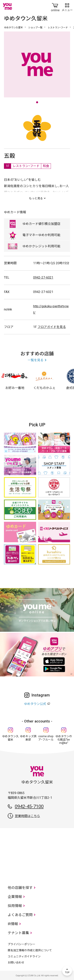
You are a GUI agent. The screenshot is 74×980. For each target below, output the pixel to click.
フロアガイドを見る (52, 327)
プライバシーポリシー (22, 944)
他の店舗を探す (20, 888)
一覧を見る (36, 360)
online (55, 6)
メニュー (67, 6)
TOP (67, 971)
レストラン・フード (58, 28)
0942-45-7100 (29, 806)
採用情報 (15, 906)
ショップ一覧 (35, 28)
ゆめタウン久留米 (13, 28)
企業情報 (15, 897)
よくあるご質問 (20, 915)
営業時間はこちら (27, 816)
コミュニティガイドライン (24, 956)
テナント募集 (18, 933)
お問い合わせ (16, 962)
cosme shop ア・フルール (46, 738)
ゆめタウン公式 (35, 704)
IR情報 (13, 924)
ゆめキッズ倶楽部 (28, 738)
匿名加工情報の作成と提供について (30, 950)
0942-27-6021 (43, 278)
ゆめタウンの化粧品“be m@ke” (64, 740)
